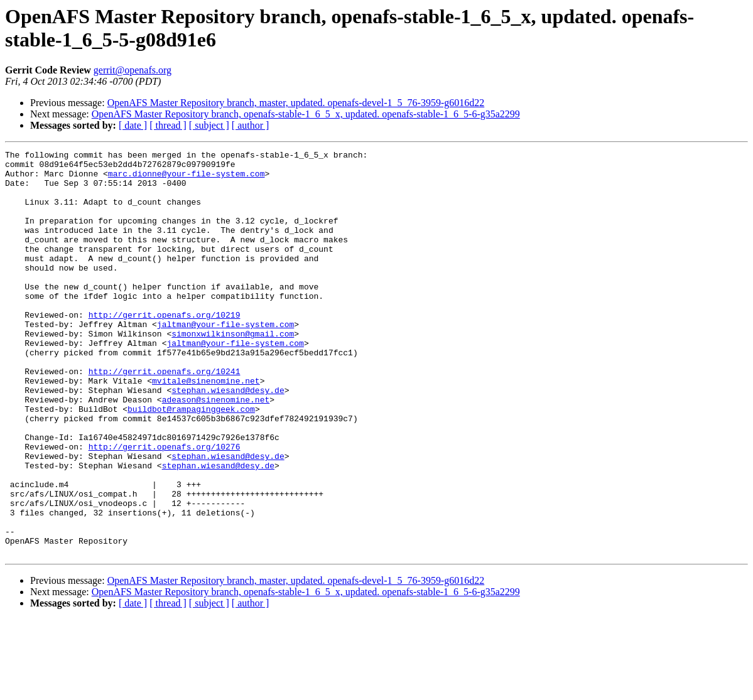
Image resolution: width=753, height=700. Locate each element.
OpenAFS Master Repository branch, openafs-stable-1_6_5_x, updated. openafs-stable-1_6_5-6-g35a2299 (306, 114)
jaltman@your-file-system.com (225, 360)
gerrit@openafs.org (133, 70)
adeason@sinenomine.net (216, 450)
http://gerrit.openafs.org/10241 (165, 416)
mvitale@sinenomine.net (206, 428)
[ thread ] (168, 125)
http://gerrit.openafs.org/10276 (165, 507)
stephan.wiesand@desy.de (228, 439)
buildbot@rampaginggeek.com (191, 461)
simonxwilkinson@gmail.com (233, 371)
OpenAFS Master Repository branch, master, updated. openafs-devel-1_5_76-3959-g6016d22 (296, 103)
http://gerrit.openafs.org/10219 (165, 348)
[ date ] (133, 125)
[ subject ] (209, 125)
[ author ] (251, 125)
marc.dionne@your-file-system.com (187, 179)
